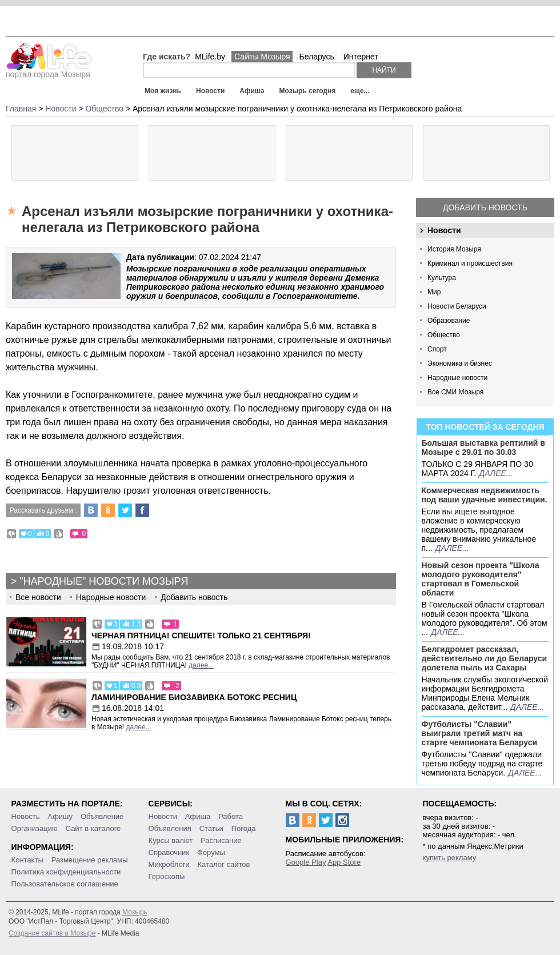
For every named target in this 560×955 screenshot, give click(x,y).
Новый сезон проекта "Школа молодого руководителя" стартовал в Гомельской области (481, 579)
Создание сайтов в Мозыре (52, 933)
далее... (496, 473)
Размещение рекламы (90, 860)
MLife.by (210, 57)
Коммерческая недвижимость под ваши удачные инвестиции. (485, 495)
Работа (231, 816)
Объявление (102, 816)
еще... (360, 91)
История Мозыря (454, 249)
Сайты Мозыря (262, 57)
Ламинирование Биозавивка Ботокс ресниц (194, 697)
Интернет (361, 57)
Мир (434, 292)
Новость (26, 816)
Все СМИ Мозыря (455, 392)
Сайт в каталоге (93, 828)
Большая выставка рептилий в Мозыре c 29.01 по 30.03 (483, 447)
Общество (444, 335)
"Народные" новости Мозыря (104, 581)
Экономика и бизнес (460, 363)
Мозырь (135, 912)
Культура (442, 278)
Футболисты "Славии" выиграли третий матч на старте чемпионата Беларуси (480, 733)
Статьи (211, 828)
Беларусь (316, 57)
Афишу (60, 816)
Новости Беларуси (457, 306)
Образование (449, 321)
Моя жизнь (163, 91)
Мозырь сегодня (308, 91)
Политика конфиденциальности (66, 872)
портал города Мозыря (49, 71)
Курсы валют (171, 840)
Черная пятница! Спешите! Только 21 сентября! (201, 636)
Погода (244, 828)
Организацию (35, 828)
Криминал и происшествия (470, 263)
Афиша (252, 91)
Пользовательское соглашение (65, 884)
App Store (344, 862)
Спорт (437, 349)
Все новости (38, 597)
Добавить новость (485, 207)
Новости (210, 91)
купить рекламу (450, 858)
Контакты (27, 860)
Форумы (211, 852)
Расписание (221, 840)
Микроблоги (169, 864)
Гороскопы (167, 876)
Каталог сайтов (224, 864)
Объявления (170, 828)
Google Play (306, 862)
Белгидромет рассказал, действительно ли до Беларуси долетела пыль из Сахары (485, 658)
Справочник (169, 852)
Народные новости (457, 378)
